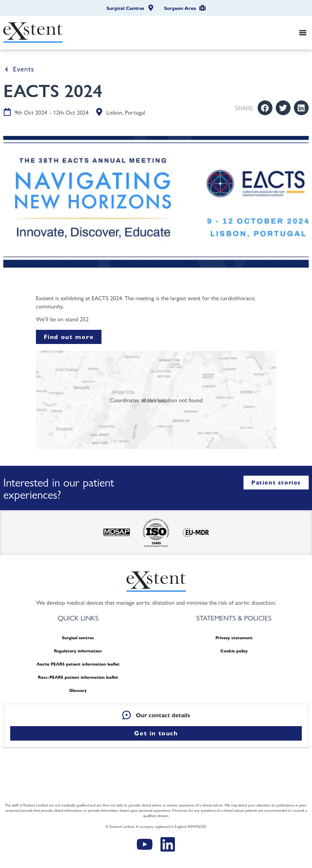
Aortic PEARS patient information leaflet (78, 664)
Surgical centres (78, 638)
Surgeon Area (180, 8)
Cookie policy (234, 651)
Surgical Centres (125, 8)
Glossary (78, 690)
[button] (303, 33)
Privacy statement (234, 638)
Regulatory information (78, 651)
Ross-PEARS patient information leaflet (78, 677)
